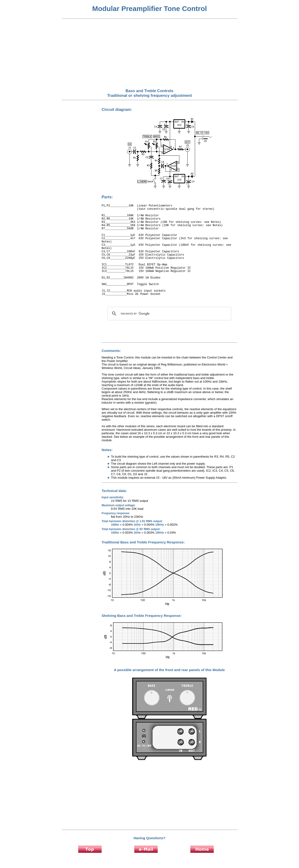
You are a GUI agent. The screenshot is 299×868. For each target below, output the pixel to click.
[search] (169, 314)
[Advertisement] (149, 54)
